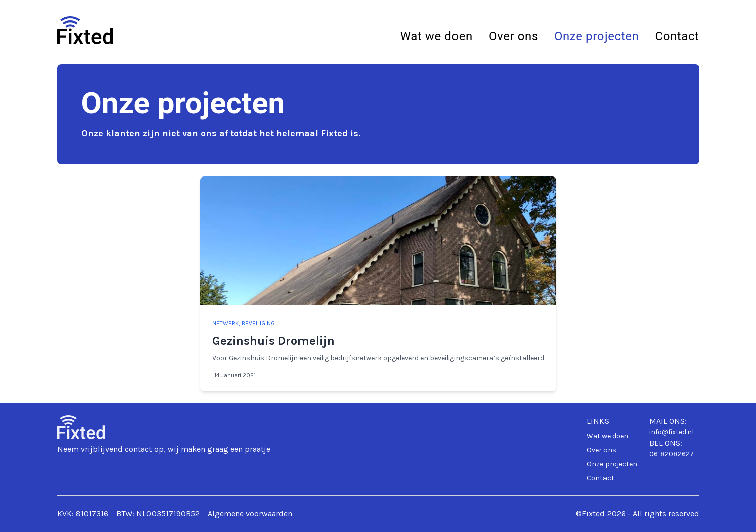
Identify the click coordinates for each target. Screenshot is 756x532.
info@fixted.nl (671, 432)
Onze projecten (597, 36)
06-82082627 (671, 454)
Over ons (513, 36)
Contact (677, 36)
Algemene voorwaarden (250, 514)
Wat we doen (436, 36)
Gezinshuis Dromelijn (273, 341)
